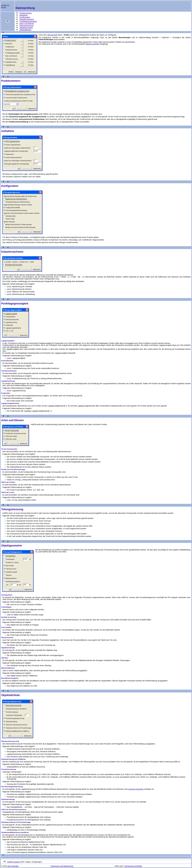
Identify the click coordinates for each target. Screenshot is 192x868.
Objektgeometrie (26, 28)
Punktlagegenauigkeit (28, 21)
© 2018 (4, 866)
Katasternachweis (26, 19)
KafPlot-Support (14, 862)
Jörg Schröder (13, 866)
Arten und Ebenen (27, 24)
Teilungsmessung (26, 26)
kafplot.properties (92, 44)
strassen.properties (136, 789)
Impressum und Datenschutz (62, 866)
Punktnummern (25, 13)
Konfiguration (25, 17)
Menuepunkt (52, 35)
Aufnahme (23, 15)
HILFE (4, 7)
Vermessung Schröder (133, 866)
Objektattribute (25, 30)
